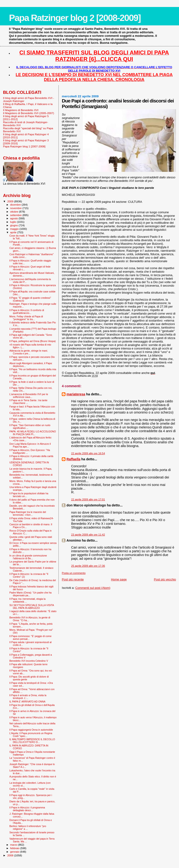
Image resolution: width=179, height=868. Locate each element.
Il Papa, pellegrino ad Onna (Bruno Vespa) (33, 341)
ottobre (15, 212)
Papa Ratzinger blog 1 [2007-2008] (24, 146)
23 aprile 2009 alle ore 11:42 (88, 535)
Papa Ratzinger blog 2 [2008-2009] (75, 18)
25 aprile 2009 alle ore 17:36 (88, 566)
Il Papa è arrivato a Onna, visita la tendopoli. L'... (28, 697)
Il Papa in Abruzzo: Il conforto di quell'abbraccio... (27, 312)
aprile (14, 232)
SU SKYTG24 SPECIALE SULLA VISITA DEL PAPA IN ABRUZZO (32, 607)
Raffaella (73, 459)
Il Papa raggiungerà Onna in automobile (31, 730)
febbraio (15, 848)
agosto (15, 218)
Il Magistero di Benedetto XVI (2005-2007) (29, 113)
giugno (15, 225)
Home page (119, 579)
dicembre (16, 205)
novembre (16, 208)
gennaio (15, 852)
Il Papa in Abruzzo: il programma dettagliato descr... (27, 809)
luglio (14, 222)
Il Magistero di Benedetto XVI (21, 110)
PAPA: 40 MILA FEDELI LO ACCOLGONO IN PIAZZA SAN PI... (33, 433)
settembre (16, 215)
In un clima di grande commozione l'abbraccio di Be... (28, 557)
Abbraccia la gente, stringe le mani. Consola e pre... (29, 352)
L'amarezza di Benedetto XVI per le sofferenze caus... (29, 396)
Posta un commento (74, 573)
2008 (11, 855)
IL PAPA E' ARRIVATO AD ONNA (27, 702)
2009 (11, 201)
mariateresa (76, 394)
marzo (14, 845)
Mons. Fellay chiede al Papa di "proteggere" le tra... (26, 318)
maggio (15, 229)
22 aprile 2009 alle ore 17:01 (88, 499)
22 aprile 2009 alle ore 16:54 (88, 453)
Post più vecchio (165, 579)
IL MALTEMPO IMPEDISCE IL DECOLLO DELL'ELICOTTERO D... (32, 741)
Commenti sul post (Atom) (93, 588)
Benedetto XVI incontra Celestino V (29, 661)
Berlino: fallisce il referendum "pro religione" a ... (28, 827)
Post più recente (73, 579)
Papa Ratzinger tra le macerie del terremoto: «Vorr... (28, 513)
